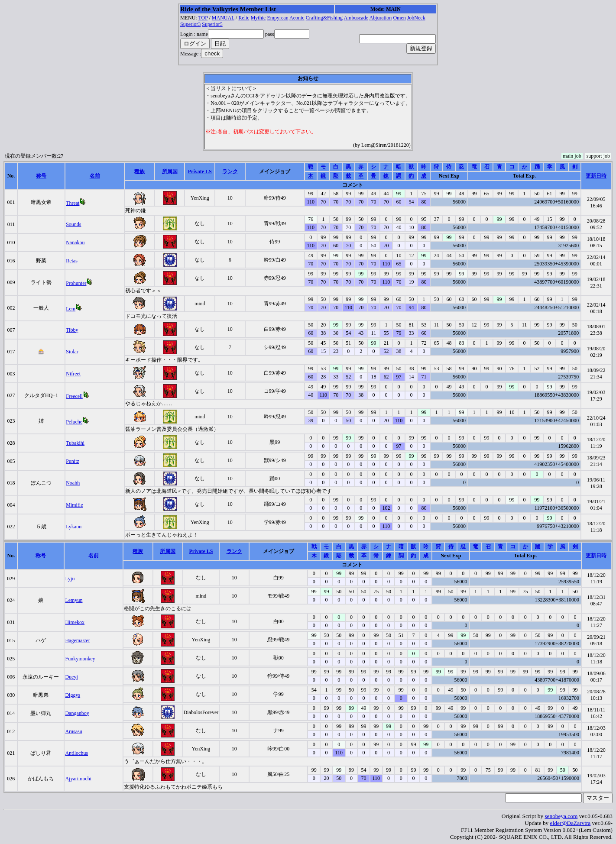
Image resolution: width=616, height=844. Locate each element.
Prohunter (76, 283)
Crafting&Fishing (324, 18)
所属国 (170, 171)
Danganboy (77, 713)
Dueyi (71, 677)
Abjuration (380, 18)
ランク (230, 171)
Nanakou (75, 243)
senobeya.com (561, 816)
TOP (203, 18)
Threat (73, 203)
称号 (41, 176)
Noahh (73, 483)
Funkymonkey (80, 659)
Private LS (200, 171)
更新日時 (596, 176)
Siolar (72, 352)
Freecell (74, 396)
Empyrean (277, 18)
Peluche (74, 422)
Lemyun (74, 600)
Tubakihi (75, 443)
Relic (244, 18)
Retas (72, 261)
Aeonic (297, 18)
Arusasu (73, 731)
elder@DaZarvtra (571, 823)
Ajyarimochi (78, 779)
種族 (139, 171)
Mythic (258, 18)
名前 (95, 176)
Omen (399, 18)
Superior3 (190, 24)
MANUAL (223, 18)
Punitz (73, 461)
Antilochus (76, 753)
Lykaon (74, 527)
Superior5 (212, 24)
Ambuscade (356, 18)
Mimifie (74, 505)
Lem (71, 309)
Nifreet (73, 374)
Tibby (72, 330)
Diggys (73, 695)
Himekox (75, 622)
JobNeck (416, 18)
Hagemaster (77, 640)
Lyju (70, 579)
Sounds (73, 224)
